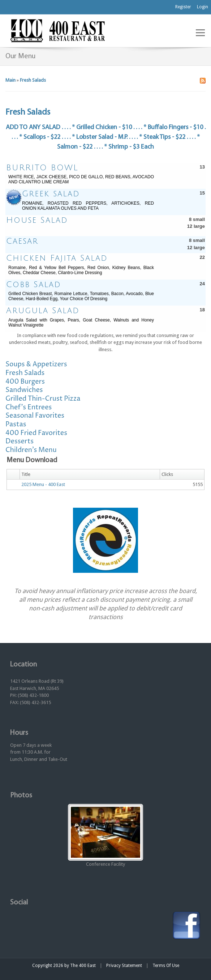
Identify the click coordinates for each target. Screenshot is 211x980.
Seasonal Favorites (35, 416)
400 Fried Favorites (36, 433)
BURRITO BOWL (42, 168)
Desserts (20, 441)
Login (203, 7)
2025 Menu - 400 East (43, 484)
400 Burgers (25, 382)
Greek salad (51, 194)
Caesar (22, 241)
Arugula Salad (43, 311)
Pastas (16, 424)
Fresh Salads (33, 80)
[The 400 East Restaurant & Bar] (57, 30)
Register (183, 7)
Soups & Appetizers (36, 364)
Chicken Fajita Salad (57, 258)
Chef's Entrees (29, 407)
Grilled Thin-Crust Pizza (43, 399)
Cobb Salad (34, 285)
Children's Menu (31, 450)
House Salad (37, 220)
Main (10, 80)
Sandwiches (24, 390)
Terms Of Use (166, 966)
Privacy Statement (124, 966)
